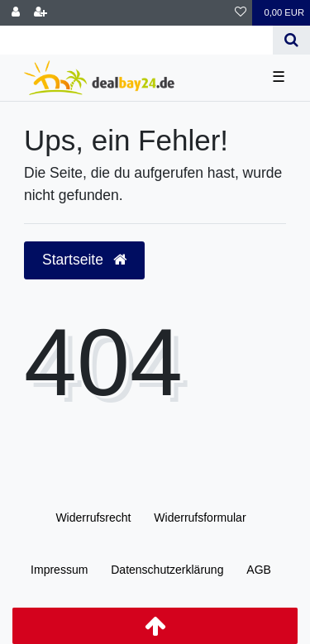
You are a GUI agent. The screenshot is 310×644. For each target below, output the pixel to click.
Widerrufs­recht (93, 518)
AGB (259, 570)
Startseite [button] (84, 260)
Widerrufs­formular (200, 518)
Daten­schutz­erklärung (167, 570)
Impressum (59, 570)
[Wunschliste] (241, 13)
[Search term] (136, 40)
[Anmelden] (16, 13)
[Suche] (291, 40)
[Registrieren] (41, 13)
